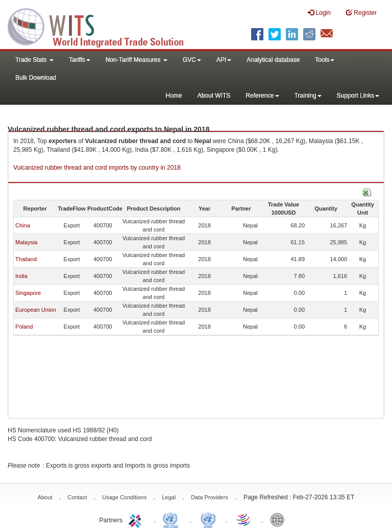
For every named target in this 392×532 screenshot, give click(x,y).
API (224, 60)
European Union (36, 310)
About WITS (214, 96)
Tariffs (80, 60)
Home (174, 96)
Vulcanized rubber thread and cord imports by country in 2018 (97, 168)
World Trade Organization (244, 519)
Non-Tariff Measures (137, 60)
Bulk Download (36, 78)
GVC (192, 60)
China (23, 225)
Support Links (358, 96)
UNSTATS (208, 519)
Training (308, 96)
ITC (137, 519)
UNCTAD (173, 519)
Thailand (26, 259)
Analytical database (273, 60)
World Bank (280, 519)
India (21, 276)
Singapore (28, 293)
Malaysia (26, 242)
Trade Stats (34, 60)
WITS (102, 26)
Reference (262, 96)
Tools (325, 60)
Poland (24, 327)
